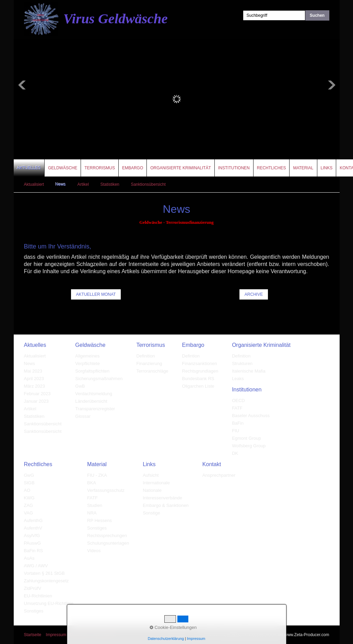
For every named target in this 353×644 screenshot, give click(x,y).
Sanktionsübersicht (148, 184)
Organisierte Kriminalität (180, 168)
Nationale (152, 490)
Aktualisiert (34, 184)
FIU (236, 431)
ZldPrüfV (33, 588)
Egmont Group (246, 438)
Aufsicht (151, 475)
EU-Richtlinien (38, 596)
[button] (96, 294)
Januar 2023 (36, 401)
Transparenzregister (95, 409)
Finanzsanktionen (200, 363)
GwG (29, 475)
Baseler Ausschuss (251, 416)
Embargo (133, 168)
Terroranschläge (152, 371)
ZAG (29, 505)
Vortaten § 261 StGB (44, 573)
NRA (92, 513)
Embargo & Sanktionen (166, 505)
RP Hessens (99, 520)
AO (27, 490)
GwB (80, 386)
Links (327, 168)
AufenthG (33, 520)
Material (303, 168)
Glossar (83, 416)
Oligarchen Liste (198, 386)
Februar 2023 (37, 394)
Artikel (83, 184)
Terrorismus (100, 168)
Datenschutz (105, 635)
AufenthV (33, 528)
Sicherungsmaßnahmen (99, 379)
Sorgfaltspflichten (92, 371)
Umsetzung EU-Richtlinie (49, 603)
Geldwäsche (63, 168)
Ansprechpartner (219, 475)
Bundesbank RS (198, 379)
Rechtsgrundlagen (200, 371)
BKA (92, 483)
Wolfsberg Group (249, 446)
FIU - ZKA (97, 475)
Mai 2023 (33, 371)
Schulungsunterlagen (108, 543)
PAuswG (33, 543)
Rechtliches (272, 168)
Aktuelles (29, 168)
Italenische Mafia (249, 371)
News (61, 184)
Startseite (33, 635)
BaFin (238, 423)
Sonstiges (34, 611)
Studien (95, 505)
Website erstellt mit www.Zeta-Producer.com (289, 635)
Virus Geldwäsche (116, 19)
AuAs (29, 558)
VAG (29, 513)
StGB (29, 483)
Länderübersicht (91, 401)
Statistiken (110, 184)
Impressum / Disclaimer (67, 635)
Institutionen (234, 168)
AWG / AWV (36, 566)
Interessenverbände (162, 498)
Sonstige (151, 513)
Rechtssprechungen (107, 536)
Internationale (156, 483)
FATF (237, 408)
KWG (29, 498)
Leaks (238, 379)
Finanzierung (149, 363)
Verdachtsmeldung (94, 394)
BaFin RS (34, 551)
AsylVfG (32, 536)
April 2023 (34, 379)
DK (235, 453)
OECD (238, 400)
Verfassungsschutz (106, 490)
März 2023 (34, 386)
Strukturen (242, 363)
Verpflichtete (87, 363)
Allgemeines (87, 356)
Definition (145, 356)
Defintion (191, 356)
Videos (94, 551)
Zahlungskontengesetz (46, 581)
